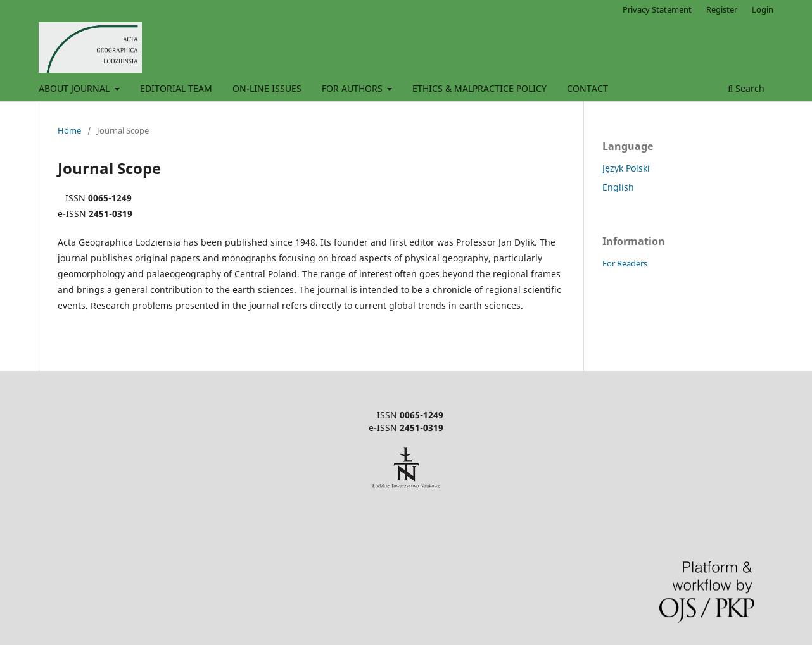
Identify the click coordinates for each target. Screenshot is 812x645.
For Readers (625, 263)
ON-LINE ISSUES (267, 88)
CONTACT (587, 88)
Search (746, 88)
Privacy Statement (657, 9)
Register (722, 9)
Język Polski (626, 168)
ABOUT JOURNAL (75, 88)
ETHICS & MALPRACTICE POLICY (479, 88)
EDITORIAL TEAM (176, 88)
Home (69, 130)
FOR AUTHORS (353, 88)
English (618, 187)
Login (763, 9)
